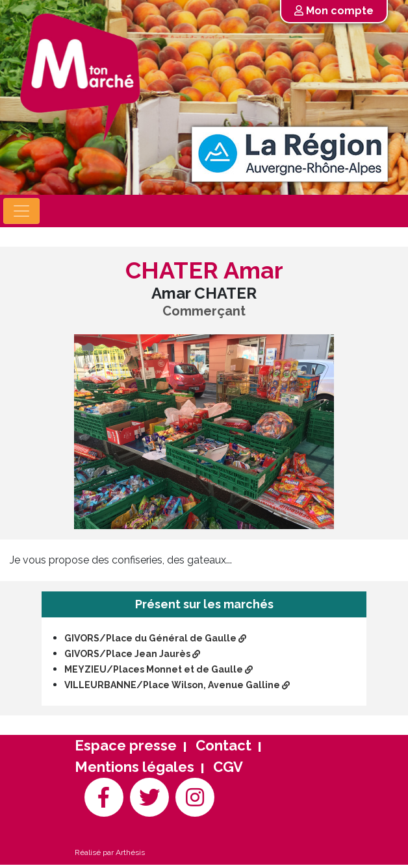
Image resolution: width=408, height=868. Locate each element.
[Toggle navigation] (21, 211)
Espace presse (126, 745)
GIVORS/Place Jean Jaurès (132, 654)
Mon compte (334, 11)
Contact (223, 745)
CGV (228, 767)
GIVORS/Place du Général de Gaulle (155, 638)
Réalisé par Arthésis (110, 852)
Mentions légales (134, 767)
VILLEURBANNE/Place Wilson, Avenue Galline (177, 685)
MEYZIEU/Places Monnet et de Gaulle (159, 669)
